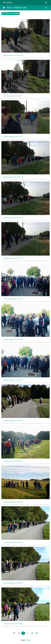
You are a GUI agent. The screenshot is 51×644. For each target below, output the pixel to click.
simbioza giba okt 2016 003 (13, 380)
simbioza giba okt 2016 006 (13, 542)
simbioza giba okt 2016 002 (13, 340)
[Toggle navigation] (46, 3)
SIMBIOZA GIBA (20, 8)
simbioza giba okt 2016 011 (13, 96)
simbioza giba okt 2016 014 (13, 218)
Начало (4, 8)
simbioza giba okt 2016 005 (13, 502)
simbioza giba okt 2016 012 (13, 137)
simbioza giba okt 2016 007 (13, 583)
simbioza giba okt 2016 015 (13, 258)
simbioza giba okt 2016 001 (13, 299)
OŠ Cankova (8, 3)
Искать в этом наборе (11, 13)
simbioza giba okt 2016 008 (13, 624)
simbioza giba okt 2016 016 (13, 421)
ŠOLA (9, 8)
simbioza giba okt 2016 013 (13, 177)
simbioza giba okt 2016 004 (13, 461)
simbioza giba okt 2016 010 (13, 55)
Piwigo (28, 640)
